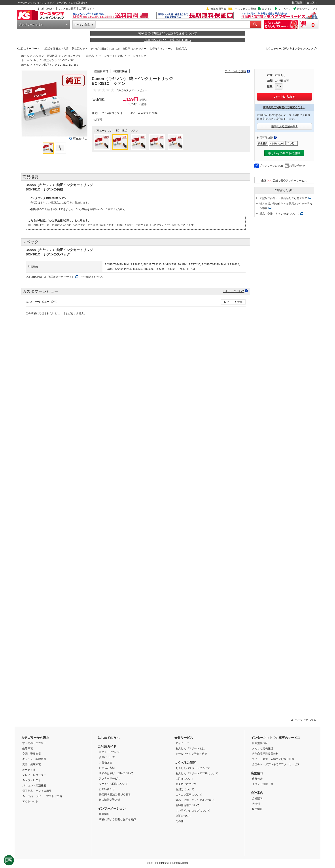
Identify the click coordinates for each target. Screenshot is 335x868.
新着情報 (104, 814)
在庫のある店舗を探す (284, 126)
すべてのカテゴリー (34, 743)
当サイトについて (110, 752)
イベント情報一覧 (263, 784)
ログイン (267, 9)
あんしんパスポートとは (190, 748)
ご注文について (185, 779)
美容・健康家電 (32, 764)
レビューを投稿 (233, 302)
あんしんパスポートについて (193, 768)
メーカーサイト (65, 277)
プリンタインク (137, 56)
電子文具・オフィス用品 (37, 791)
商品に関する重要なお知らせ (117, 819)
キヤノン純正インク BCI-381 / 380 (54, 60)
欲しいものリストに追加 (284, 153)
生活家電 (28, 748)
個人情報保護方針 (110, 800)
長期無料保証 (260, 743)
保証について (184, 816)
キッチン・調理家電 (34, 759)
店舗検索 (257, 779)
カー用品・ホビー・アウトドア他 (42, 796)
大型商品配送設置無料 (265, 754)
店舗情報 (257, 773)
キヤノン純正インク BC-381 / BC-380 (56, 65)
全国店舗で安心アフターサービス (284, 180)
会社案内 (312, 3)
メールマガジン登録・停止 (191, 754)
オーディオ (29, 770)
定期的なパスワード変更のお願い (168, 40)
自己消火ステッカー (134, 49)
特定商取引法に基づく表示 (115, 794)
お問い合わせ (297, 166)
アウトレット (30, 801)
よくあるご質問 (67, 9)
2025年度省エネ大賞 (57, 49)
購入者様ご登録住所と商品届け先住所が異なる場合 (286, 206)
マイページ (285, 9)
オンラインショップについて (193, 811)
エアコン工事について (189, 795)
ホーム (25, 56)
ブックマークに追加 (271, 166)
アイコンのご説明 (235, 71)
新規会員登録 (218, 9)
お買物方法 (106, 763)
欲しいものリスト (308, 9)
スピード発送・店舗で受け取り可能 (273, 759)
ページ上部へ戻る (305, 720)
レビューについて (234, 291)
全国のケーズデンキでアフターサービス (276, 764)
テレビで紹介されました (105, 49)
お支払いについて (186, 784)
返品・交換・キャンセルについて (279, 214)
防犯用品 (182, 49)
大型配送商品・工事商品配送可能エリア (283, 198)
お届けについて (185, 789)
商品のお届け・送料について (116, 773)
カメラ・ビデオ (32, 780)
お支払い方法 (107, 768)
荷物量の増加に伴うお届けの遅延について (168, 33)
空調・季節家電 (32, 754)
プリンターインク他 (111, 56)
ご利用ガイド (87, 9)
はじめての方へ (46, 9)
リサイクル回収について (114, 784)
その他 (180, 821)
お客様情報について (187, 805)
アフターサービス (110, 779)
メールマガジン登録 (244, 9)
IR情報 (256, 804)
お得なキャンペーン (161, 49)
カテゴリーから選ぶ (31, 25)
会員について (107, 757)
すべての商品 (82, 25)
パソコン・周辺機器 (45, 56)
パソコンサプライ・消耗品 (78, 56)
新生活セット (80, 49)
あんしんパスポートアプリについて (197, 773)
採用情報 (297, 3)
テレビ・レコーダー (34, 775)
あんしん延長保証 (263, 748)
